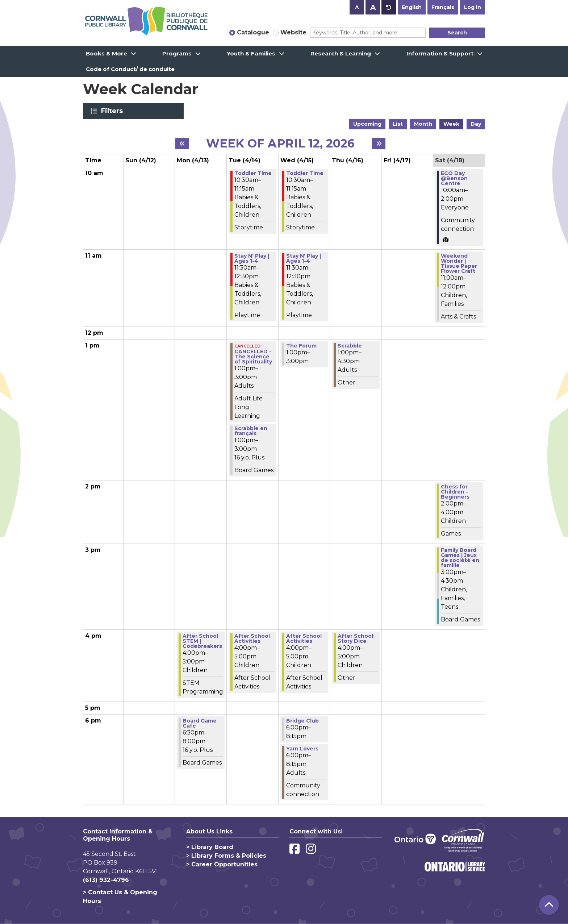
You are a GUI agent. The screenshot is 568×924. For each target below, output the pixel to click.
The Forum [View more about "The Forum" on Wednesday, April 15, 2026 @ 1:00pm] (301, 346)
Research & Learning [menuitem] (341, 53)
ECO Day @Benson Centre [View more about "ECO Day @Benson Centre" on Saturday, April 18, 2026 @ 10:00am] (454, 178)
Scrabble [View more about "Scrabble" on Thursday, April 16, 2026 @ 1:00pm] (350, 346)
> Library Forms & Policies (226, 856)
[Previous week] (182, 143)
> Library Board (210, 847)
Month (423, 124)
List (398, 124)
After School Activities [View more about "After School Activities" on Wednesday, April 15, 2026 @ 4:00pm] (304, 638)
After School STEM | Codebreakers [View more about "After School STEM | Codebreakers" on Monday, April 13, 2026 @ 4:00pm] (202, 641)
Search (457, 33)
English (412, 7)
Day (476, 124)
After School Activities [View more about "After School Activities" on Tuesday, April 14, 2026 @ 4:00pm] (252, 638)
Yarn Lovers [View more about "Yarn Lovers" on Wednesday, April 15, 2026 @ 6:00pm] (302, 749)
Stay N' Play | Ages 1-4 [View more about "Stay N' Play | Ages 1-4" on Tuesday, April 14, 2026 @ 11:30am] (252, 258)
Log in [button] (473, 7)
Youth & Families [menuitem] (251, 53)
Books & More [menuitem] (106, 53)
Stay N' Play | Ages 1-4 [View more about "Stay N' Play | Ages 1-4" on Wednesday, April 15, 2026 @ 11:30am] (304, 258)
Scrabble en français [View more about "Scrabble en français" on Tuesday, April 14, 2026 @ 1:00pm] (251, 431)
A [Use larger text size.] (373, 7)
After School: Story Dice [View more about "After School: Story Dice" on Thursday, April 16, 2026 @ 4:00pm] (356, 638)
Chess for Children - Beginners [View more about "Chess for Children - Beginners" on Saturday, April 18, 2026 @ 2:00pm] (455, 492)
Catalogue (253, 32)
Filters (113, 111)
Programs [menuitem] (177, 53)
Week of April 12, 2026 (280, 143)
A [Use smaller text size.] (357, 7)
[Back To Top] (549, 905)
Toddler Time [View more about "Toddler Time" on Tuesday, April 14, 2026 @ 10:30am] (253, 173)
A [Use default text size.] (389, 7)
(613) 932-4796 (106, 880)
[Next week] (379, 143)
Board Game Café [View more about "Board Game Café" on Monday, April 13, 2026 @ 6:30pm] (200, 723)
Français (443, 7)
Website (293, 32)
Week (451, 124)
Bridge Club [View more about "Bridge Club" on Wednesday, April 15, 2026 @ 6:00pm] (302, 721)
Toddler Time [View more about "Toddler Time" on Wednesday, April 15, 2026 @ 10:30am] (305, 173)
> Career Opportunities (222, 864)
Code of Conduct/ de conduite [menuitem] (130, 69)
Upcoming (367, 124)
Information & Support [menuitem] (440, 53)
